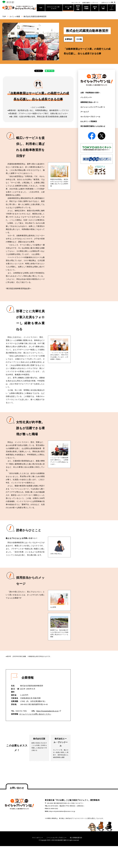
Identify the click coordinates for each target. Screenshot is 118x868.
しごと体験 (103, 8)
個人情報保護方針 (76, 837)
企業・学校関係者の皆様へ (90, 93)
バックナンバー (86, 97)
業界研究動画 (86, 8)
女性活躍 (95, 8)
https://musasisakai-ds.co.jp (47, 711)
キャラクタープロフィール (90, 117)
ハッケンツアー (112, 8)
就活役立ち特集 (78, 8)
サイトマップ (76, 3)
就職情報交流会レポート (90, 102)
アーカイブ (85, 112)
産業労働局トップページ (90, 3)
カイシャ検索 (68, 8)
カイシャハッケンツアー (93, 107)
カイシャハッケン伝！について (54, 8)
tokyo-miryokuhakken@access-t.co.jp (62, 811)
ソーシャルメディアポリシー (56, 837)
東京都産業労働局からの (93, 126)
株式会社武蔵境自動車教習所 (35, 16)
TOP (41, 8)
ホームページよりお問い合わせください (35, 714)
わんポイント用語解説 (89, 121)
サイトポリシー (38, 837)
